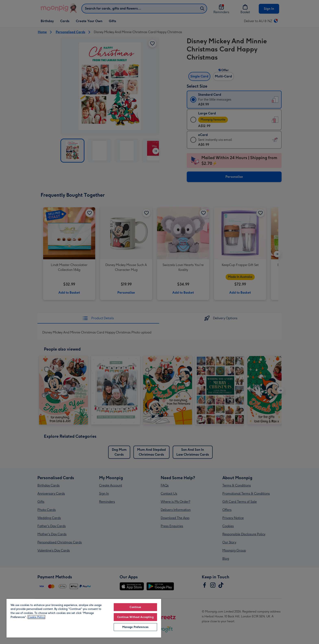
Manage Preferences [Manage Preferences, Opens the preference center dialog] (135, 627)
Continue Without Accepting (135, 617)
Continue (135, 607)
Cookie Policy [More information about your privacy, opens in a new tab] (36, 617)
